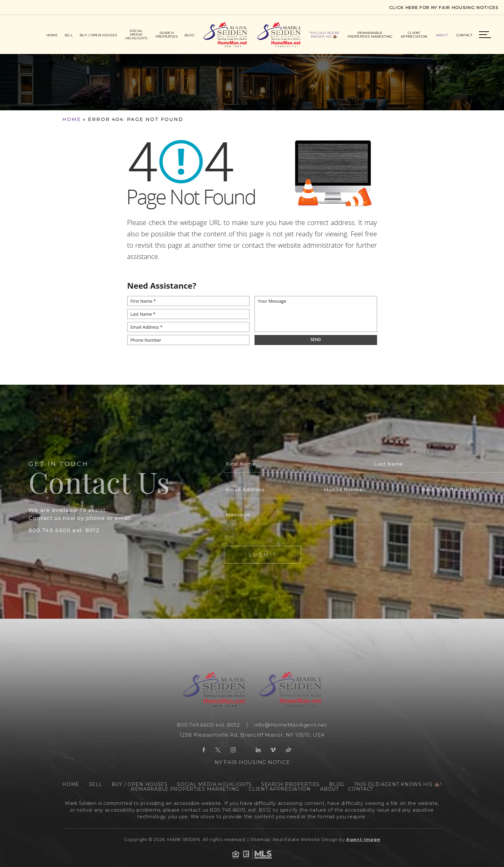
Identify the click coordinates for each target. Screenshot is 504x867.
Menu (485, 35)
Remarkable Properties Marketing (370, 35)
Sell (69, 35)
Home (52, 35)
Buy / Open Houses (98, 35)
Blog (190, 35)
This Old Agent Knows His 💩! (324, 35)
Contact (464, 35)
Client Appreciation (414, 35)
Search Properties (167, 35)
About (442, 35)
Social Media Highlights (136, 34)
